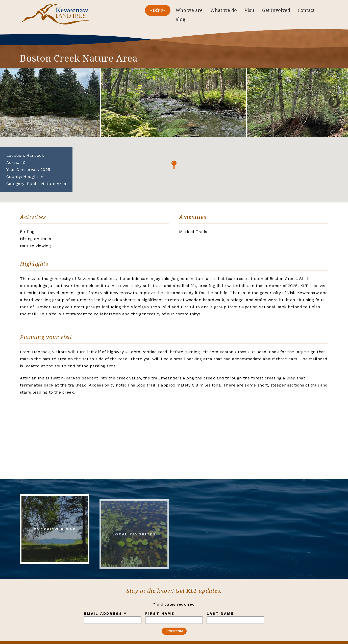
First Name (160, 613)
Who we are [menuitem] (189, 10)
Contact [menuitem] (306, 10)
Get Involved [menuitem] (276, 10)
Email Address (105, 613)
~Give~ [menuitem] (158, 10)
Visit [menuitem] (250, 10)
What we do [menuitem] (223, 10)
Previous (13, 102)
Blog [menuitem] (180, 19)
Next (335, 102)
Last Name (220, 613)
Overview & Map (55, 533)
